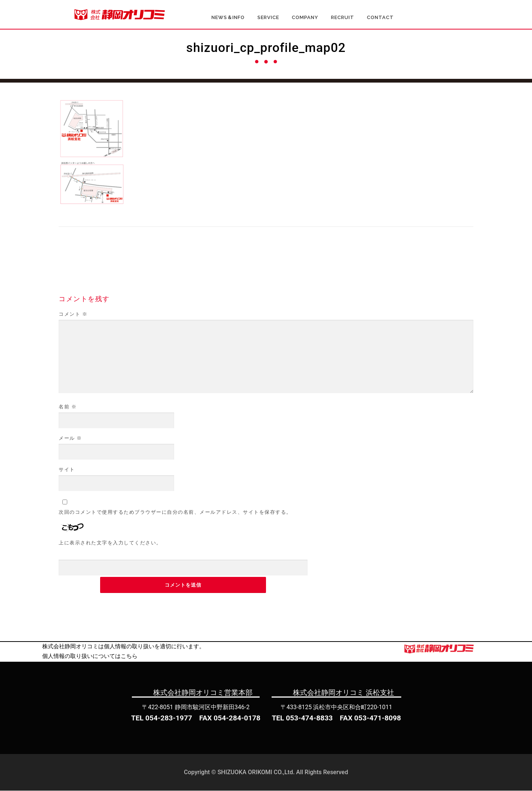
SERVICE (268, 18)
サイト (67, 470)
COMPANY (305, 18)
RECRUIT (343, 18)
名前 (68, 407)
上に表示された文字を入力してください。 (110, 543)
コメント (73, 314)
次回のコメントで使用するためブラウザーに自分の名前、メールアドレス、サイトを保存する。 (175, 512)
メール (70, 438)
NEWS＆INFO (228, 18)
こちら (129, 656)
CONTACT (380, 18)
